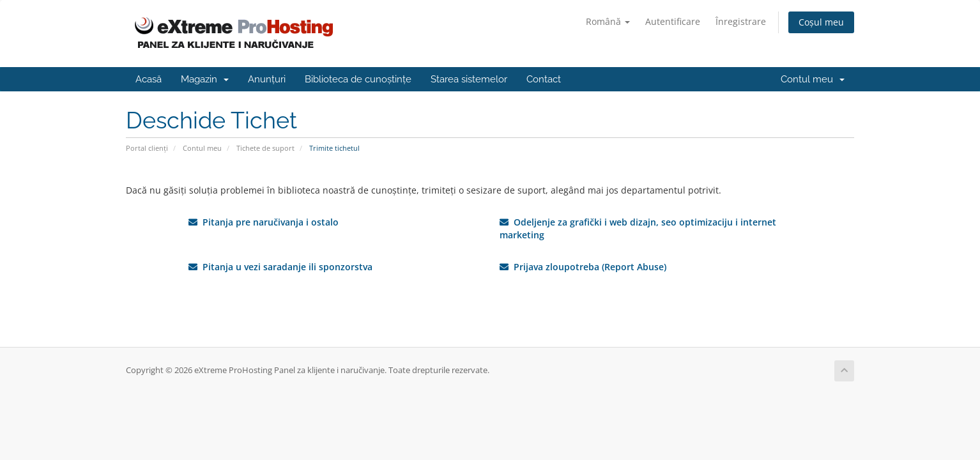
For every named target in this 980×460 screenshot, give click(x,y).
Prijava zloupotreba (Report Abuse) (583, 267)
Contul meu (813, 79)
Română (608, 21)
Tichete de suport (265, 148)
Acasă (149, 79)
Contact (544, 79)
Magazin (205, 79)
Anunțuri (267, 79)
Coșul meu (821, 22)
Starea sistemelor (469, 79)
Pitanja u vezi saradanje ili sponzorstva (280, 267)
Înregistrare (741, 21)
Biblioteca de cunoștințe (358, 79)
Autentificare (673, 21)
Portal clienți (147, 148)
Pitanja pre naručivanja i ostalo (264, 222)
